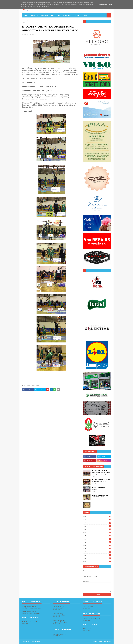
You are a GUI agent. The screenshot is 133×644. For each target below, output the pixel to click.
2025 (97, 520)
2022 (97, 529)
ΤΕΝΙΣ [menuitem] (59, 15)
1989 (97, 562)
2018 (97, 542)
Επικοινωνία (108, 641)
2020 (97, 536)
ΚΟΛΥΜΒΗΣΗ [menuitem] (67, 15)
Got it (110, 5)
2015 (97, 552)
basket (33, 385)
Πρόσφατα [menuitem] (44, 15)
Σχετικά (100, 641)
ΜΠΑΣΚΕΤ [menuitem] (34, 15)
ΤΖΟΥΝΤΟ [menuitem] (77, 15)
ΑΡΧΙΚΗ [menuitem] (26, 15)
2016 (97, 549)
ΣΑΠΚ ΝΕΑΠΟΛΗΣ (36, 641)
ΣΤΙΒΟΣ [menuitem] (85, 15)
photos (33, 21)
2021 (97, 533)
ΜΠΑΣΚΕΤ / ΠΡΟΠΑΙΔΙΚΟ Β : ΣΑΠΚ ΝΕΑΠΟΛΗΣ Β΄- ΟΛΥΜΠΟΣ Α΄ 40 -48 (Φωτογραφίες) (101, 472)
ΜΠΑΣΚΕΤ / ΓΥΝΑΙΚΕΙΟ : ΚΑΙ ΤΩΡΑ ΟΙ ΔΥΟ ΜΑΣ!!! (100, 496)
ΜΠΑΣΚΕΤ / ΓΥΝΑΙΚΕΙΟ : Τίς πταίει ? (100, 488)
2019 (97, 539)
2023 (97, 526)
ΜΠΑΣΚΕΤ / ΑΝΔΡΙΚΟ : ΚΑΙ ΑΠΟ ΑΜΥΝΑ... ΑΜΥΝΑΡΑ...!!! (101, 480)
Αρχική (95, 641)
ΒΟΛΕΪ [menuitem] (52, 15)
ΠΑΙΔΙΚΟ (28, 385)
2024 (97, 523)
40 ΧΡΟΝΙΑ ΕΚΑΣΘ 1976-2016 (100, 503)
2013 (97, 558)
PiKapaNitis (26, 34)
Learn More (103, 5)
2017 (97, 545)
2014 (97, 555)
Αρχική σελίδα (26, 21)
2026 (97, 516)
